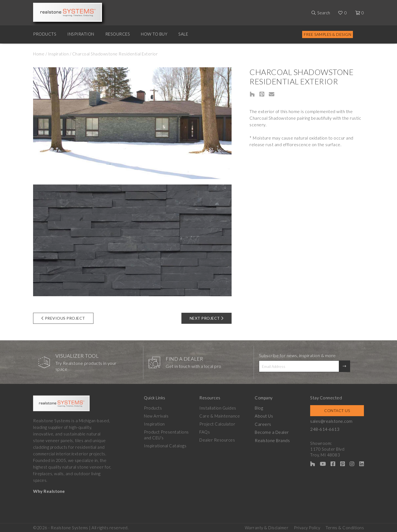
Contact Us (338, 411)
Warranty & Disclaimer (267, 527)
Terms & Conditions (345, 527)
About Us (266, 416)
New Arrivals (156, 416)
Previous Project (63, 318)
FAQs (206, 432)
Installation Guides (219, 408)
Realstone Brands (274, 440)
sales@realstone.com (334, 421)
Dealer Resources (218, 440)
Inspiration (81, 34)
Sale (183, 34)
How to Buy (154, 34)
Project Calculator (218, 424)
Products (45, 34)
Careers (265, 424)
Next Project (207, 318)
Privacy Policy (307, 527)
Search (324, 13)
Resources (118, 34)
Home (39, 54)
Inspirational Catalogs (165, 446)
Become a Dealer (273, 432)
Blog (261, 408)
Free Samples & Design (328, 34)
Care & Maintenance (221, 416)
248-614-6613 (328, 429)
